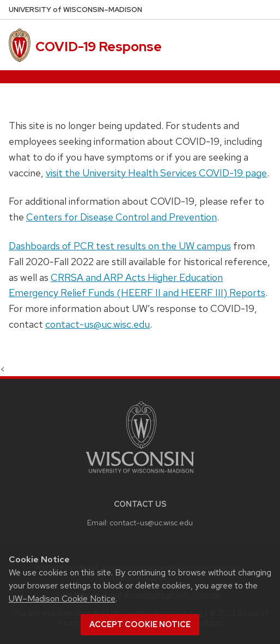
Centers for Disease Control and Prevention (121, 217)
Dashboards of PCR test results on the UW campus (120, 246)
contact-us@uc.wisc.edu (98, 324)
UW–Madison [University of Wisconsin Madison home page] (75, 10)
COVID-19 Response (99, 47)
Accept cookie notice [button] (140, 624)
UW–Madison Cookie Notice (62, 599)
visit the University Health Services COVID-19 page (156, 173)
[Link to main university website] (140, 475)
